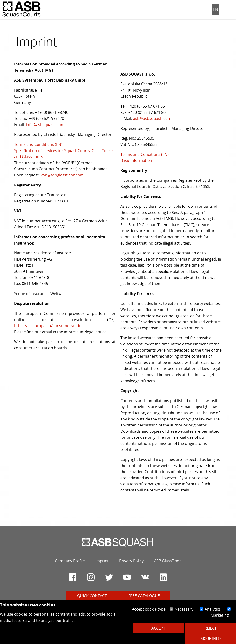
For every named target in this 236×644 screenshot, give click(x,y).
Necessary (182, 609)
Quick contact (92, 596)
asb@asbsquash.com (152, 118)
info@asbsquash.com (45, 125)
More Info (211, 639)
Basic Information (136, 160)
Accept (158, 628)
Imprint (102, 561)
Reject (211, 628)
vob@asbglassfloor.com (62, 175)
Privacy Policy (131, 561)
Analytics (210, 609)
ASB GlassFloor (168, 561)
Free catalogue (144, 596)
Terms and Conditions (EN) (38, 144)
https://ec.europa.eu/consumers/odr (47, 326)
